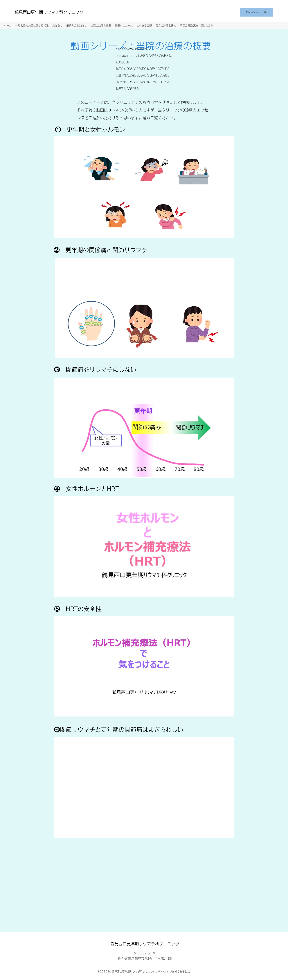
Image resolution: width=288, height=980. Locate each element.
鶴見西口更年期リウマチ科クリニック (49, 12)
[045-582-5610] (257, 12)
